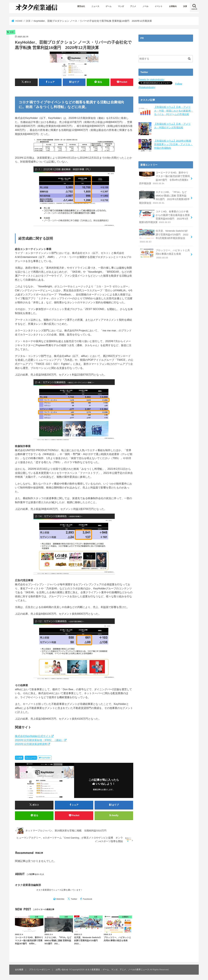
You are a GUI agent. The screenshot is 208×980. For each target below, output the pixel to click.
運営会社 (81, 6)
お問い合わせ (62, 970)
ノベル (145, 6)
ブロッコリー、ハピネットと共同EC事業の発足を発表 (164, 253)
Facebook (88, 899)
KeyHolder (46, 758)
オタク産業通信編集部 (28, 885)
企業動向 (173, 6)
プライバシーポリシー (39, 970)
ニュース (95, 6)
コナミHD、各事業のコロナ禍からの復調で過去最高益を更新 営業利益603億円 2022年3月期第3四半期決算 (164, 216)
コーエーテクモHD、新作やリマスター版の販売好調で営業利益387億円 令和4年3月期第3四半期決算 (164, 178)
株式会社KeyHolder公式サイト (33, 736)
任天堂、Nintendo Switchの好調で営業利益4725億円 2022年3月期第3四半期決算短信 (165, 236)
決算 (185, 6)
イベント (159, 6)
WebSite (60, 899)
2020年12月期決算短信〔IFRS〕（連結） (39, 740)
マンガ (121, 6)
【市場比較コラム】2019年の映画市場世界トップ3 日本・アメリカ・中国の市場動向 (173, 144)
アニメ (133, 6)
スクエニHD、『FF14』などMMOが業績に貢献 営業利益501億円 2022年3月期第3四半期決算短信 (164, 197)
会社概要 (19, 970)
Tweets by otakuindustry (151, 79)
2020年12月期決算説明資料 (31, 744)
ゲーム (109, 6)
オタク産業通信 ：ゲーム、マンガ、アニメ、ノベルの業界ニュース (117, 970)
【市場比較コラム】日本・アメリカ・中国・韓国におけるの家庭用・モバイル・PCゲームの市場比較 (174, 111)
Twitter (74, 899)
